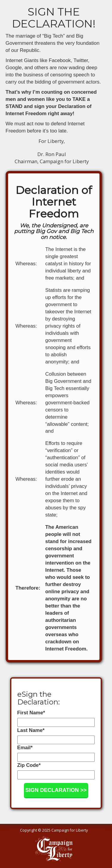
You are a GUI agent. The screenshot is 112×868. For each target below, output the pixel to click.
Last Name (31, 730)
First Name (31, 713)
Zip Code (29, 765)
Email (25, 748)
